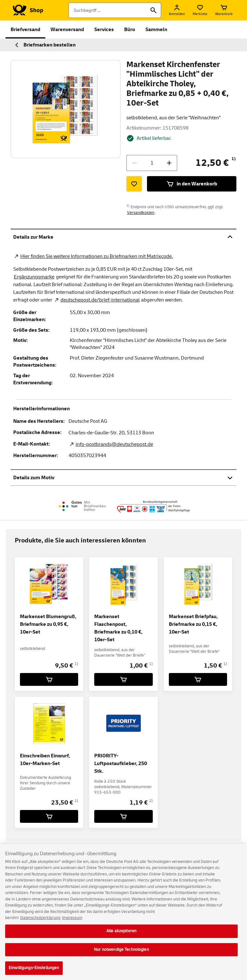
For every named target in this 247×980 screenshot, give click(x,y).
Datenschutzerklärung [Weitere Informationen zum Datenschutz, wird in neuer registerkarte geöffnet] (40, 923)
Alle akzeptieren (121, 936)
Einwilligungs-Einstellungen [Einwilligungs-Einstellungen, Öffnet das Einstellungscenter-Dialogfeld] (34, 973)
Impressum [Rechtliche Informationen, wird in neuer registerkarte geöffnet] (72, 923)
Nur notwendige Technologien (121, 954)
